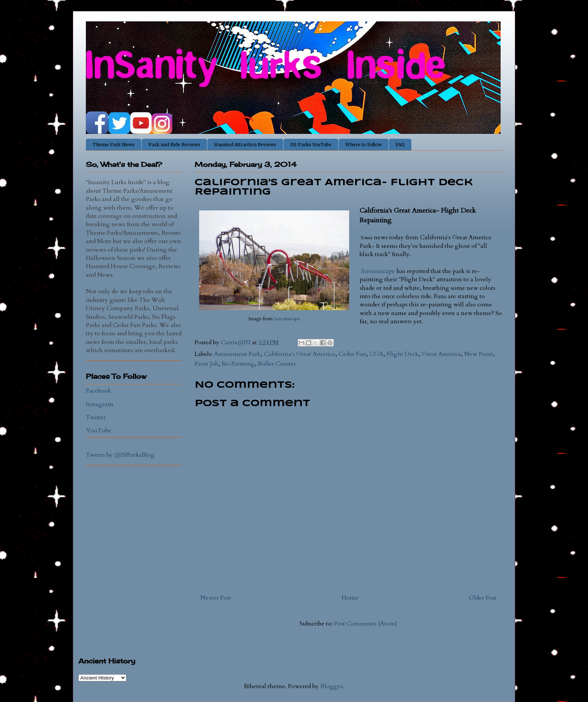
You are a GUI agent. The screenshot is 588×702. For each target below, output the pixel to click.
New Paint (478, 354)
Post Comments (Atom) (366, 624)
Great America (441, 354)
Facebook (98, 391)
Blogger (331, 686)
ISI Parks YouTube (311, 145)
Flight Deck (403, 354)
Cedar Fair (352, 354)
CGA (376, 354)
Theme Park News (114, 145)
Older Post (483, 598)
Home (350, 598)
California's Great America (300, 354)
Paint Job (206, 364)
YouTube (99, 430)
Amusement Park (237, 354)
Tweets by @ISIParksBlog (120, 455)
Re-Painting (238, 364)
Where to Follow (364, 145)
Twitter (96, 417)
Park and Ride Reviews (174, 145)
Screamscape (286, 319)
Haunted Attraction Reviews (245, 145)
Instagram (100, 404)
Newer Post (216, 598)
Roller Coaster (277, 364)
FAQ (400, 145)
